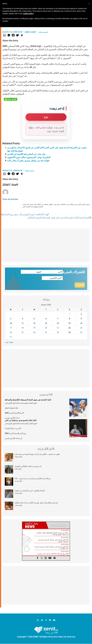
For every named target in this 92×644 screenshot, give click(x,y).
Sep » (12, 343)
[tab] (34, 526)
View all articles (10, 199)
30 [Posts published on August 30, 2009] (81, 333)
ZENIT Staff (30, 32)
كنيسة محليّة (43, 32)
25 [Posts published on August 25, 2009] (23, 333)
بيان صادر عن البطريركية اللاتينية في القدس (26, 154)
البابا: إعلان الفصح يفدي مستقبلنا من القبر (21, 421)
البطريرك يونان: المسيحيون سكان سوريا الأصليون (29, 157)
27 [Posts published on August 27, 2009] (46, 333)
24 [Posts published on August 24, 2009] (11, 333)
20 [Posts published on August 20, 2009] (46, 328)
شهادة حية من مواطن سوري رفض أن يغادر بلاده (28, 160)
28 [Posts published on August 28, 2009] (58, 333)
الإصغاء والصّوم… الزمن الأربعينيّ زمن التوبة (30, 491)
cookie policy (28, 14)
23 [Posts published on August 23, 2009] (81, 328)
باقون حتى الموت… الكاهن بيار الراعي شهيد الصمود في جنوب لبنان (37, 454)
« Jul (7, 343)
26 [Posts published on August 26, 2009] (34, 333)
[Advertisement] (46, 245)
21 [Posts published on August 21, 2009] (58, 328)
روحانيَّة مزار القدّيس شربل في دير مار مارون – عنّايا (33, 479)
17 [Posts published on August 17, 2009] (11, 328)
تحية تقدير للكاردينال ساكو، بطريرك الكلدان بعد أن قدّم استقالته (36, 503)
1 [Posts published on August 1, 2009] (69, 314)
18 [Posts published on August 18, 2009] (23, 328)
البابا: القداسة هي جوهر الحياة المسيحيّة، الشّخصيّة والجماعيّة (28, 400)
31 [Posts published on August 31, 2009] (11, 337)
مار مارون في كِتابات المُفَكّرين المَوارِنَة (28, 467)
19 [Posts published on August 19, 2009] (34, 328)
